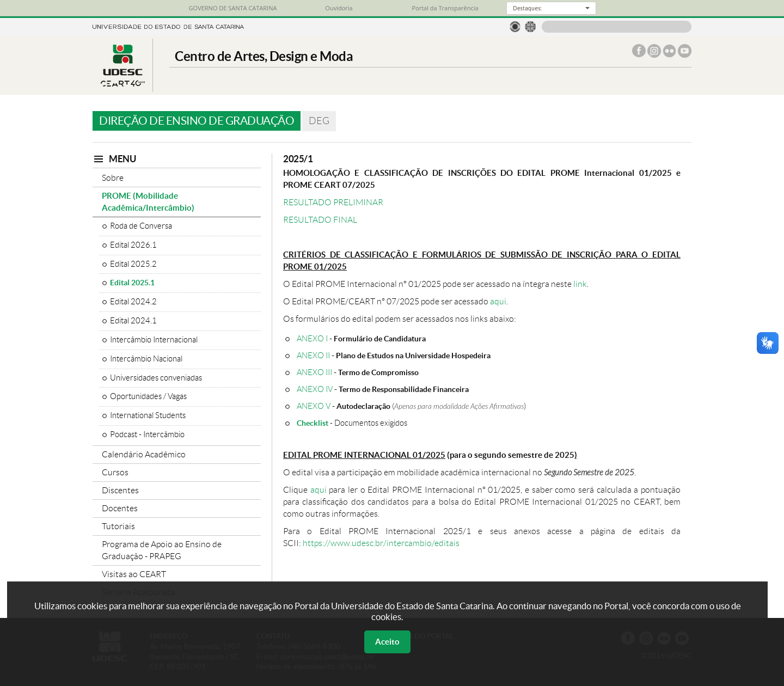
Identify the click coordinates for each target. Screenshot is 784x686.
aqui (498, 301)
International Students (148, 415)
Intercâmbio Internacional (154, 340)
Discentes (120, 490)
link (580, 284)
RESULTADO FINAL (320, 220)
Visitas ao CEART (134, 574)
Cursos (115, 472)
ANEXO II (313, 355)
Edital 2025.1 (132, 283)
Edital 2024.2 (133, 302)
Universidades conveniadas (156, 378)
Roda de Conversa (141, 226)
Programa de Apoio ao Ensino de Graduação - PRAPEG (162, 550)
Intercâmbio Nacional (146, 359)
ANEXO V (314, 406)
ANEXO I (312, 338)
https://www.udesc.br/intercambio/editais (381, 543)
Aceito (387, 642)
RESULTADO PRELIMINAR (333, 202)
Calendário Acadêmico (144, 454)
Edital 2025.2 (133, 264)
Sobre (113, 178)
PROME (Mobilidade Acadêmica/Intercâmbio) (148, 202)
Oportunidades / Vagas (148, 396)
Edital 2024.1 (133, 321)
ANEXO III (314, 372)
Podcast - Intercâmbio (147, 434)
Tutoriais (118, 526)
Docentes (120, 508)
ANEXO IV (315, 389)
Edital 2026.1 (133, 245)
